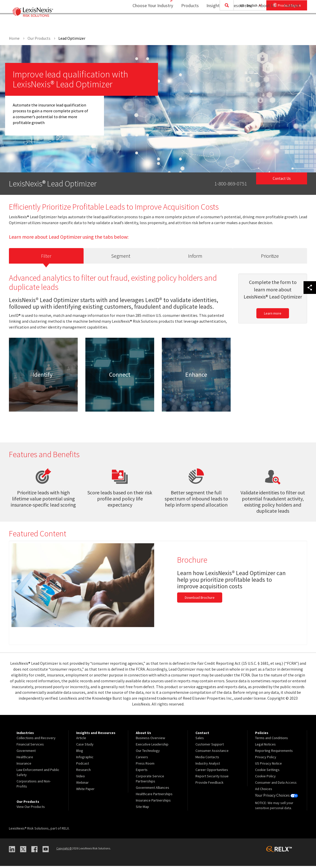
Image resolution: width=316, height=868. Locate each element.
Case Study (85, 747)
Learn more (273, 316)
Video (81, 778)
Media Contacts (207, 759)
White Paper (85, 791)
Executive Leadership (152, 747)
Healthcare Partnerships (154, 796)
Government (26, 753)
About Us (264, 24)
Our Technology (148, 753)
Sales (200, 740)
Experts (142, 772)
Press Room (145, 766)
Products (187, 24)
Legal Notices (265, 747)
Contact (292, 24)
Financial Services (30, 747)
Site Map (142, 809)
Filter (46, 257)
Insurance (24, 766)
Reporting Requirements (274, 753)
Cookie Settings (267, 772)
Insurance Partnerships (153, 803)
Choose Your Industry (146, 24)
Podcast (83, 766)
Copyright (64, 851)
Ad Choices (264, 791)
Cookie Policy (265, 778)
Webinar (82, 785)
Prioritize (270, 257)
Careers (142, 759)
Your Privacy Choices (275, 797)
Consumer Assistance (212, 753)
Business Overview (150, 740)
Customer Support (210, 747)
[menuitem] (187, 25)
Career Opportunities (212, 772)
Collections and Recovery (36, 740)
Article (81, 740)
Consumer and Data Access (276, 785)
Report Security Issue (212, 778)
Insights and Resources (225, 24)
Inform (195, 257)
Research (83, 772)
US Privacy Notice (268, 766)
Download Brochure (200, 600)
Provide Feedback (209, 785)
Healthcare (25, 759)
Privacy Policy (266, 759)
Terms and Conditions (272, 740)
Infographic (85, 759)
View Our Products (31, 809)
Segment (121, 257)
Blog (80, 753)
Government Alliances (153, 790)
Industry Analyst (208, 766)
